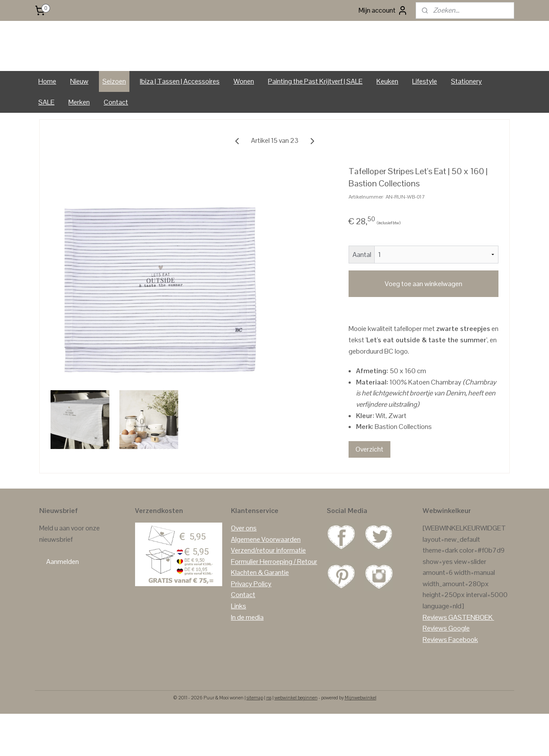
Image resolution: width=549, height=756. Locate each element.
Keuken (387, 118)
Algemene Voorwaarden (266, 576)
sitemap (255, 735)
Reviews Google (446, 666)
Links (239, 643)
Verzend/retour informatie (268, 588)
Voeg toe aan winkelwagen (424, 321)
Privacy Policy (251, 621)
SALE (46, 139)
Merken (79, 139)
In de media (247, 654)
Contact (116, 139)
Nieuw (79, 118)
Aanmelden (63, 599)
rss (269, 735)
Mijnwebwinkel (361, 735)
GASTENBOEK (471, 654)
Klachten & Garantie (260, 610)
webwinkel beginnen (296, 735)
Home (47, 118)
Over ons (244, 565)
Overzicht (369, 486)
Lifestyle (425, 118)
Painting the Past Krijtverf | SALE (315, 118)
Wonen (244, 118)
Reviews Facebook (450, 677)
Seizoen (114, 118)
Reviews (435, 654)
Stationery (466, 118)
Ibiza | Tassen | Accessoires (180, 118)
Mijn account (383, 10)
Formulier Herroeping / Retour (274, 599)
